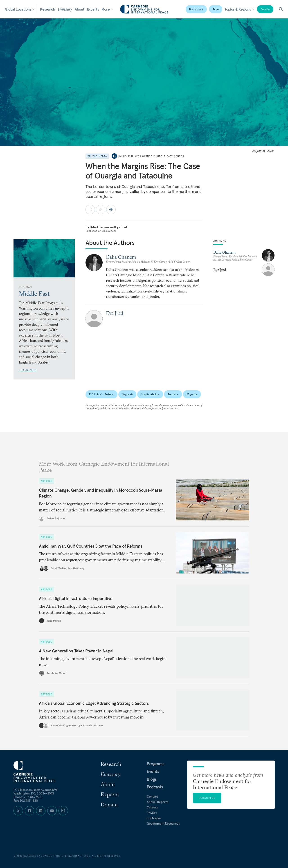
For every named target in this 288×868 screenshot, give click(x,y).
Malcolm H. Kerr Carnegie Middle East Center (151, 156)
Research (48, 9)
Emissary (65, 9)
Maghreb (127, 394)
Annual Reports (157, 802)
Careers (152, 807)
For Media (154, 818)
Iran (216, 9)
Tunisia (173, 394)
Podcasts (155, 787)
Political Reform (101, 394)
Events (153, 771)
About (79, 9)
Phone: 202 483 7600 (28, 797)
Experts (93, 9)
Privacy (152, 813)
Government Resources (163, 823)
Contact (152, 797)
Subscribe (207, 798)
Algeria (192, 394)
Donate (265, 9)
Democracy (196, 9)
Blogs (152, 779)
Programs (155, 764)
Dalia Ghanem (99, 227)
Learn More (28, 370)
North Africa (150, 394)
